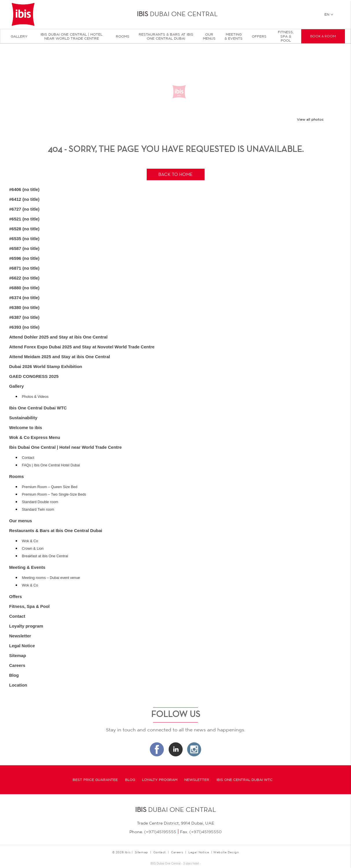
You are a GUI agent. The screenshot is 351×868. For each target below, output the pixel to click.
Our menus (209, 36)
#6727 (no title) (24, 209)
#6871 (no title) (24, 268)
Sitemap (18, 655)
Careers (17, 665)
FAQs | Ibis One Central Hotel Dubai (51, 465)
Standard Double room (40, 502)
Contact (28, 458)
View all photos (310, 119)
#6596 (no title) (24, 258)
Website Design (226, 852)
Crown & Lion (33, 549)
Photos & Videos (35, 397)
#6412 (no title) (24, 199)
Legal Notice (22, 646)
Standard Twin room (38, 510)
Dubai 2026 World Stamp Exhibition (46, 366)
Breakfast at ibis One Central (45, 556)
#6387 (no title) (24, 317)
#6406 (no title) (24, 189)
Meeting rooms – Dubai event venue (51, 578)
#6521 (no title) (24, 219)
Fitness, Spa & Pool (286, 36)
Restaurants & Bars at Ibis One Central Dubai (166, 36)
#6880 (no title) (24, 288)
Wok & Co (30, 541)
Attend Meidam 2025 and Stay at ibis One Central (60, 357)
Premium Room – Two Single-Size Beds (54, 494)
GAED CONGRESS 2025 (34, 376)
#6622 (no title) (24, 278)
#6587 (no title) (24, 248)
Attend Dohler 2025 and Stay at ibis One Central (58, 337)
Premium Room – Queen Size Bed (50, 487)
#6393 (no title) (24, 327)
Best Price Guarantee (95, 780)
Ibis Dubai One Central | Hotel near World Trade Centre (71, 36)
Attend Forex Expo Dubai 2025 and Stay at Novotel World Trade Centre (82, 347)
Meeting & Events (234, 36)
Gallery (19, 36)
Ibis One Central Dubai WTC (38, 408)
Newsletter (20, 636)
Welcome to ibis (26, 427)
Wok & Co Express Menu (35, 437)
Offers (259, 36)
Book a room (323, 36)
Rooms (123, 36)
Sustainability (23, 418)
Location (18, 685)
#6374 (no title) (24, 298)
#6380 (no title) (24, 307)
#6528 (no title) (24, 229)
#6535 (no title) (24, 239)
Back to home (175, 175)
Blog (14, 675)
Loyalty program (26, 626)
